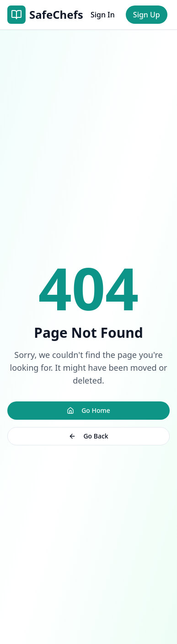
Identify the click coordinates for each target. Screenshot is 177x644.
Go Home (88, 410)
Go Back (88, 436)
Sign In (103, 15)
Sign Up (147, 15)
